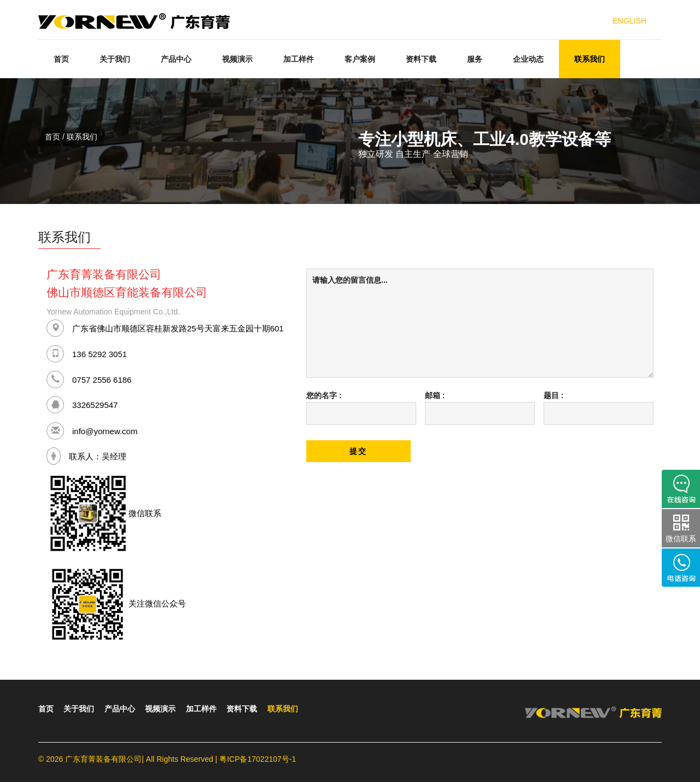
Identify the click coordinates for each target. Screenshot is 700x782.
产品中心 (176, 59)
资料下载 (421, 59)
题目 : (554, 395)
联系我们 (590, 59)
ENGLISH (630, 21)
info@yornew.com (105, 431)
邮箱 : (435, 395)
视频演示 (237, 59)
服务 (475, 59)
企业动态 (528, 59)
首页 (61, 59)
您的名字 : (324, 395)
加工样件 (299, 59)
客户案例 (360, 59)
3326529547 (95, 404)
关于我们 (115, 59)
